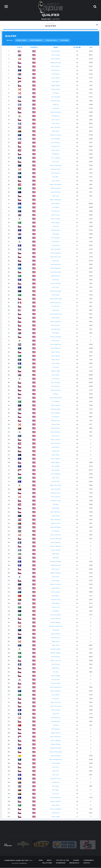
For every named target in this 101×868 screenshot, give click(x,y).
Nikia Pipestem (56, 268)
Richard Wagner (56, 622)
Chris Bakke (56, 401)
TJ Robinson (56, 116)
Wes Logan (56, 786)
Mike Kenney (56, 638)
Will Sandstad (56, 139)
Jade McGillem (56, 192)
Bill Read (56, 504)
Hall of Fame (47, 863)
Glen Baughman (56, 344)
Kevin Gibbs (56, 817)
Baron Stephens (56, 737)
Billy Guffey (56, 508)
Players (76, 860)
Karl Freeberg (56, 474)
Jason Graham (56, 634)
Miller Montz (56, 360)
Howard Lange (56, 600)
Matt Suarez (56, 569)
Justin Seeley (56, 78)
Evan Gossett (56, 55)
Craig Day (56, 630)
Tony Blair (56, 177)
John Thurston (56, 382)
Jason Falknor (56, 352)
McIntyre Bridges (56, 561)
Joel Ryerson (56, 813)
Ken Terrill (56, 767)
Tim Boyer (56, 93)
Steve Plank (56, 805)
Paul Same (56, 577)
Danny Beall (56, 466)
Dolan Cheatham (56, 322)
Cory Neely (56, 207)
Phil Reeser (56, 531)
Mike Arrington (56, 188)
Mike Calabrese (56, 691)
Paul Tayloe (56, 82)
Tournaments (89, 860)
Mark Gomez (56, 70)
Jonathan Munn (56, 779)
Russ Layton (56, 375)
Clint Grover (56, 379)
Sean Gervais (56, 215)
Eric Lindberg (56, 158)
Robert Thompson (56, 184)
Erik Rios (56, 672)
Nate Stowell (56, 276)
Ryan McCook (56, 59)
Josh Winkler (56, 664)
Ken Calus (56, 287)
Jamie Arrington (56, 615)
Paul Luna (56, 162)
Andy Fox (56, 104)
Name (56, 47)
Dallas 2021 (46, 19)
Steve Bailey (56, 455)
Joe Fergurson (56, 173)
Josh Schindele (56, 249)
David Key (56, 280)
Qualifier (50, 25)
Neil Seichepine (56, 798)
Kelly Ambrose (56, 432)
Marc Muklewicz (56, 302)
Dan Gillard (56, 181)
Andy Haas (56, 310)
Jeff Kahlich (56, 668)
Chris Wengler (56, 97)
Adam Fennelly (56, 702)
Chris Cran (56, 794)
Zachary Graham (56, 135)
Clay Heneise (56, 679)
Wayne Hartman (56, 660)
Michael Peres (56, 101)
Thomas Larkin (56, 683)
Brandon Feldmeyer (56, 626)
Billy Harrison (56, 325)
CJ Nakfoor (56, 611)
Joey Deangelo (56, 409)
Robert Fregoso (56, 653)
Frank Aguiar (56, 356)
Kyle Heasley (56, 470)
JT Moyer (56, 394)
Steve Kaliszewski (56, 687)
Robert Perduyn (56, 573)
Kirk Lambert (56, 710)
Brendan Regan (56, 649)
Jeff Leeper (56, 234)
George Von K (56, 146)
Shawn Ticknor (56, 440)
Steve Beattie (56, 203)
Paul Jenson (56, 341)
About (49, 860)
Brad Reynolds (56, 565)
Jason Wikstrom (56, 520)
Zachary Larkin (56, 493)
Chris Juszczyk (56, 497)
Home (41, 860)
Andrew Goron (56, 523)
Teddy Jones (56, 641)
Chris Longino (56, 592)
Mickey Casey (56, 421)
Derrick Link (56, 607)
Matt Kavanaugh (56, 291)
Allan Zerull (56, 124)
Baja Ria (10, 40)
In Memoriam (61, 863)
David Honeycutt (56, 112)
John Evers (56, 775)
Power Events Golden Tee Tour (16, 860)
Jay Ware (56, 725)
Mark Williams (56, 443)
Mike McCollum (56, 512)
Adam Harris (56, 150)
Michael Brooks (56, 744)
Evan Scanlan (56, 143)
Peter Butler (56, 295)
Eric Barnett (56, 306)
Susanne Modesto (56, 809)
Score (77, 47)
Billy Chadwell (56, 405)
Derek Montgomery (56, 759)
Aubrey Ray (56, 451)
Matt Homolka (56, 489)
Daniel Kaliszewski (56, 398)
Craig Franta (56, 245)
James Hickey (56, 89)
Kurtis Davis (56, 447)
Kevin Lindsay (56, 219)
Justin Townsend (56, 706)
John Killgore (56, 413)
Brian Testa (56, 131)
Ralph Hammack (56, 485)
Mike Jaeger (56, 223)
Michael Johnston (56, 165)
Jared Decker (56, 318)
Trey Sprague (56, 729)
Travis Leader (56, 363)
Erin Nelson (56, 417)
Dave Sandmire (56, 264)
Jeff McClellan (56, 230)
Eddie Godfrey (56, 85)
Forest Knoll (21, 40)
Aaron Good (56, 516)
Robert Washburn (56, 200)
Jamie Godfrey (56, 676)
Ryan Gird (56, 771)
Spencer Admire (56, 801)
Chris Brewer (56, 211)
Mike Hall (56, 226)
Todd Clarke (56, 554)
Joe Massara (56, 74)
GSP (91, 47)
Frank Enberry (56, 718)
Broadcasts (74, 863)
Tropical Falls (51, 40)
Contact (87, 863)
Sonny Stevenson (56, 272)
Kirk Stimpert (56, 238)
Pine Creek (64, 40)
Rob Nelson (56, 154)
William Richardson (56, 752)
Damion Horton (56, 390)
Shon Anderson (56, 542)
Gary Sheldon (56, 51)
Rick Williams (56, 428)
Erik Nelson (56, 242)
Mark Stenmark (56, 257)
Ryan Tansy (56, 478)
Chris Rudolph (56, 763)
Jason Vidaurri (56, 459)
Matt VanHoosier (56, 527)
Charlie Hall (56, 782)
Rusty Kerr (56, 261)
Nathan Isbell (56, 371)
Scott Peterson (56, 657)
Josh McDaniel (56, 348)
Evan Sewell (56, 120)
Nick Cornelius (56, 127)
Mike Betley (56, 603)
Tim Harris (56, 367)
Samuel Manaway (56, 539)
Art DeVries (56, 108)
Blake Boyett (56, 462)
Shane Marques (56, 253)
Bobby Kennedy (56, 63)
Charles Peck (56, 481)
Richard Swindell (56, 748)
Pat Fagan (56, 790)
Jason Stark (56, 645)
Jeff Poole (56, 558)
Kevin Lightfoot (56, 740)
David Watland (56, 756)
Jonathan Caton (56, 501)
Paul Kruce (56, 436)
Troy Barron (56, 699)
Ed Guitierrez (56, 386)
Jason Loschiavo (56, 535)
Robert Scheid (56, 733)
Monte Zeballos (36, 40)
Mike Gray (56, 196)
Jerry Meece (56, 695)
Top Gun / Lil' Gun (62, 860)
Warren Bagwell (56, 546)
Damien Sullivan (56, 584)
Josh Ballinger (56, 721)
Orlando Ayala (56, 329)
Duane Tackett (56, 550)
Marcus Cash (56, 424)
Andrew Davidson (56, 337)
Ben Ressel (56, 333)
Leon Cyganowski (56, 314)
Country (34, 47)
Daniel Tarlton (56, 66)
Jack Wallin (56, 596)
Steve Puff (56, 714)
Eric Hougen (56, 580)
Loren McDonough (56, 299)
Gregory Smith (56, 169)
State (20, 47)
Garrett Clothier (56, 283)
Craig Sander (56, 588)
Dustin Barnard (56, 619)
